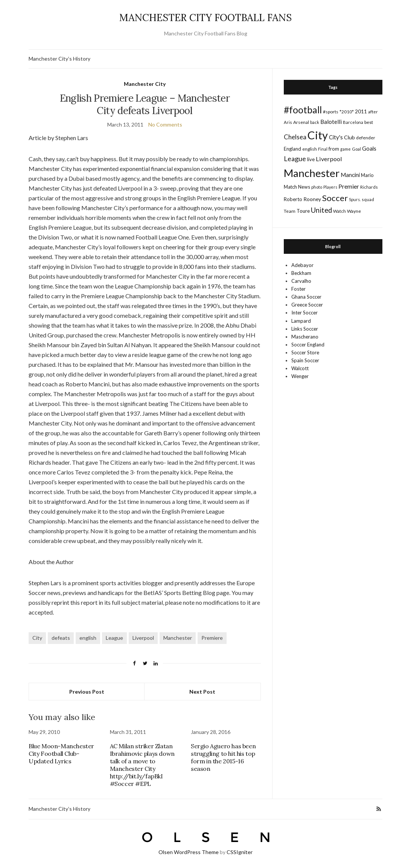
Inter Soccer (304, 313)
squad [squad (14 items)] (368, 199)
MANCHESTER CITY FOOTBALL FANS (205, 18)
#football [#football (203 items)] (303, 110)
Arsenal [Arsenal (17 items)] (301, 122)
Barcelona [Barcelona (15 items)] (353, 122)
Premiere (212, 638)
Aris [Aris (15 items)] (288, 122)
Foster (298, 289)
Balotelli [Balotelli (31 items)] (331, 122)
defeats (61, 638)
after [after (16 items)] (373, 112)
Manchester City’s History (59, 59)
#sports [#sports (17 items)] (331, 112)
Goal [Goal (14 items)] (356, 149)
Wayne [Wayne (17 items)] (354, 211)
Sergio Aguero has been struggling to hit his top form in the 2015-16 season (223, 757)
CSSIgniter (240, 852)
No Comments (165, 124)
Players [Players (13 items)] (330, 187)
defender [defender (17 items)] (366, 138)
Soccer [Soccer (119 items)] (335, 198)
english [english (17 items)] (310, 149)
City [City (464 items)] (318, 135)
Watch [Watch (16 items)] (339, 211)
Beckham (301, 273)
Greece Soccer (307, 305)
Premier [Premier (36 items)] (349, 186)
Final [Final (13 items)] (323, 149)
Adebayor (302, 265)
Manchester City (145, 84)
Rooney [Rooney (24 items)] (312, 199)
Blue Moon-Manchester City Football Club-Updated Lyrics (61, 754)
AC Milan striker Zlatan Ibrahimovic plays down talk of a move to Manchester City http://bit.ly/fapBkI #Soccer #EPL (142, 765)
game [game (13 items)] (346, 149)
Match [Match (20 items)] (290, 187)
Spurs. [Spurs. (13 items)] (355, 199)
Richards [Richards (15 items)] (369, 187)
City (37, 638)
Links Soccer (305, 329)
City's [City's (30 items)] (336, 137)
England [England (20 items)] (292, 149)
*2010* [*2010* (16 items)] (347, 112)
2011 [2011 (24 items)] (361, 111)
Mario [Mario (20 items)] (367, 175)
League (114, 638)
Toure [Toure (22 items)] (303, 211)
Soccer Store (305, 352)
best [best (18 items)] (369, 122)
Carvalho (301, 281)
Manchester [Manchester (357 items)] (312, 173)
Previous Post (87, 692)
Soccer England (308, 345)
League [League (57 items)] (295, 159)
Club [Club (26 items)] (349, 137)
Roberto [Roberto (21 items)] (293, 199)
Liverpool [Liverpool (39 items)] (329, 159)
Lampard (301, 321)
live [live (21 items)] (311, 159)
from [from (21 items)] (334, 149)
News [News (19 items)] (304, 187)
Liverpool (143, 638)
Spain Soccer (305, 360)
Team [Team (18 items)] (290, 211)
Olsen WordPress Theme (189, 852)
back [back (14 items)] (315, 122)
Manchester (178, 638)
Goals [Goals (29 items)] (369, 148)
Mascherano (305, 337)
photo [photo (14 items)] (317, 187)
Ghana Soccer (306, 297)
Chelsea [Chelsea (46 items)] (295, 137)
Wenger (300, 376)
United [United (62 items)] (321, 210)
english (88, 638)
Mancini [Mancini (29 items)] (350, 175)
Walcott (300, 368)
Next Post (202, 692)
